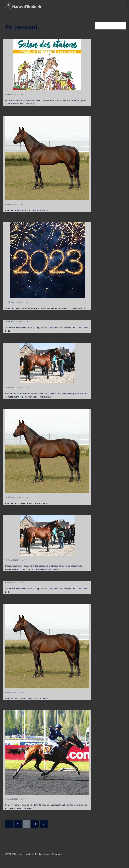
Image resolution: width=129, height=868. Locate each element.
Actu (23, 94)
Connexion (57, 854)
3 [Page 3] (35, 824)
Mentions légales (43, 854)
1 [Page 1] (18, 824)
